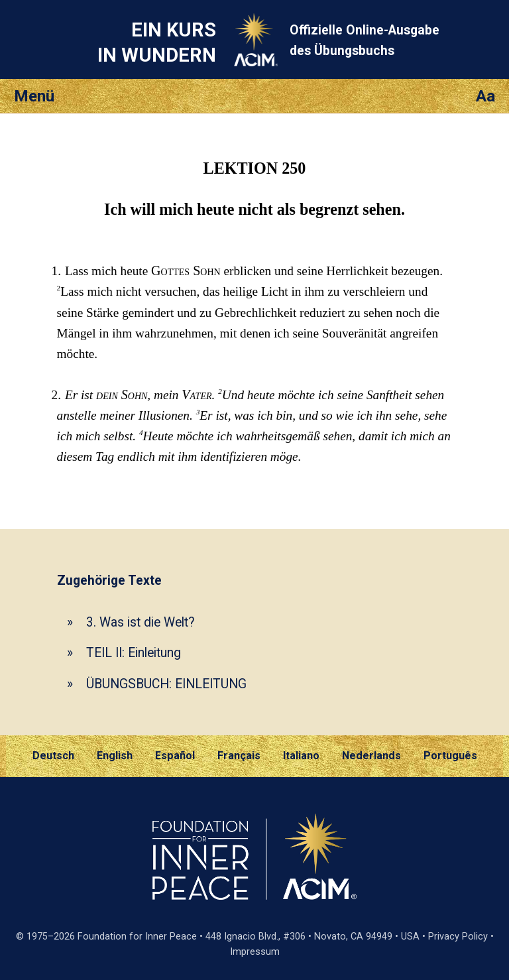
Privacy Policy (458, 937)
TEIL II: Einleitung (134, 653)
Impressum (255, 952)
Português (450, 756)
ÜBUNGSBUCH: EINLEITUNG (166, 684)
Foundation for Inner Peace (137, 937)
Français (239, 756)
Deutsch (53, 756)
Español (175, 756)
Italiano (301, 756)
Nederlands (371, 756)
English (115, 756)
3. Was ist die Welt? (141, 622)
